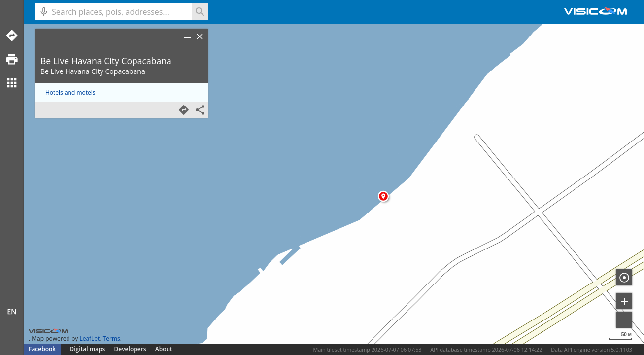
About (164, 349)
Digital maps (88, 349)
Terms (112, 338)
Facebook (42, 349)
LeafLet (89, 338)
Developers (130, 349)
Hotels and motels (70, 92)
